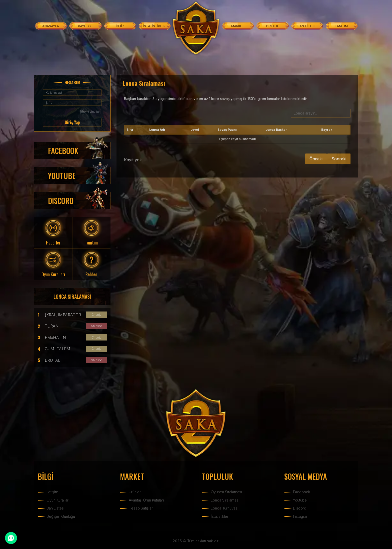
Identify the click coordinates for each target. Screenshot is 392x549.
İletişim (52, 492)
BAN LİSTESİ (307, 26)
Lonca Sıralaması (225, 500)
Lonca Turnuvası (224, 508)
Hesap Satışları (141, 508)
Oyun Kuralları (58, 500)
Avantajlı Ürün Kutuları (146, 500)
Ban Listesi (55, 508)
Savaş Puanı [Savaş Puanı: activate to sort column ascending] (227, 130)
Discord (300, 508)
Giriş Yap (72, 122)
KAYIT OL (85, 26)
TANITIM (341, 26)
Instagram (301, 516)
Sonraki (339, 159)
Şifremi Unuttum (90, 112)
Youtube (300, 500)
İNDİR (120, 26)
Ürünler (135, 492)
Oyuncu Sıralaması (226, 492)
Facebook (301, 492)
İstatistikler (219, 516)
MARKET (238, 26)
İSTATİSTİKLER (154, 26)
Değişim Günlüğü (61, 516)
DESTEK (272, 26)
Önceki (316, 159)
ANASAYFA (51, 26)
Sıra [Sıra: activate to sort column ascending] (130, 130)
